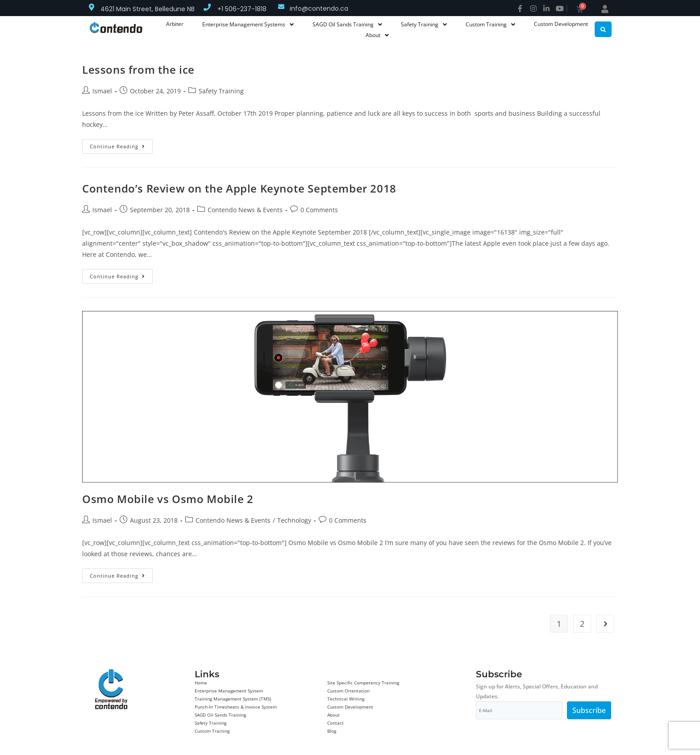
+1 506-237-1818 (242, 9)
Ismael (102, 91)
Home (201, 683)
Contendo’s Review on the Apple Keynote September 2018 (239, 188)
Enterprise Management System (229, 691)
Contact (335, 723)
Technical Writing (346, 699)
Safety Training (221, 91)
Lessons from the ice (138, 69)
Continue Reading (121, 144)
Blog (332, 731)
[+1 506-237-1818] (207, 7)
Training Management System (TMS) (233, 699)
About (333, 715)
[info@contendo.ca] (281, 7)
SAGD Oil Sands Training (220, 715)
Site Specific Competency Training (363, 683)
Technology (294, 520)
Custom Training (212, 731)
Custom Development (350, 707)
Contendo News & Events (245, 210)
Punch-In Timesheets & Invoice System (236, 707)
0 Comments (319, 210)
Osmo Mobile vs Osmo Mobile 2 (168, 499)
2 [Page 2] (582, 624)
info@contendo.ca (319, 8)
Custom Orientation (348, 691)
